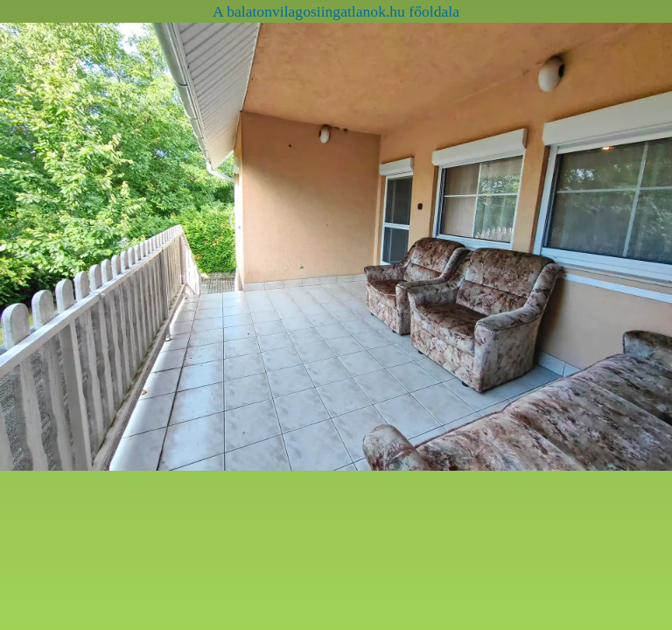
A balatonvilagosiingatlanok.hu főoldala (336, 11)
